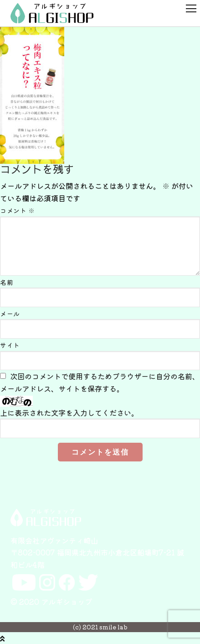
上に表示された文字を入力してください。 (69, 413)
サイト (10, 345)
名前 (7, 282)
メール (10, 314)
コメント (17, 210)
